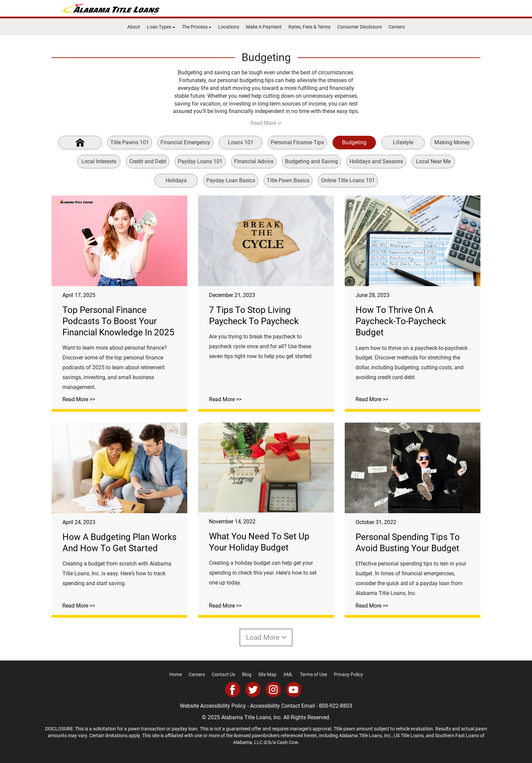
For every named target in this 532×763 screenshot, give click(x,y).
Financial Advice (254, 161)
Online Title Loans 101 (348, 180)
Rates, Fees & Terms (309, 27)
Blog (247, 674)
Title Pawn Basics (288, 180)
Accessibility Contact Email (282, 706)
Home (176, 674)
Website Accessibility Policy (213, 706)
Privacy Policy (348, 674)
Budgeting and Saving (311, 161)
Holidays (176, 180)
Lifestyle (403, 142)
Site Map (267, 674)
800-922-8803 (336, 706)
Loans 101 (241, 142)
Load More (266, 637)
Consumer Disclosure (359, 27)
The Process (197, 27)
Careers (397, 27)
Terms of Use (313, 674)
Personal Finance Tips (297, 142)
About (134, 27)
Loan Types (161, 27)
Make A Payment (264, 27)
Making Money (452, 142)
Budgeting (354, 142)
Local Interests (99, 161)
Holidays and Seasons (376, 161)
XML (288, 674)
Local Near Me (433, 161)
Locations (229, 27)
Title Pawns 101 (130, 142)
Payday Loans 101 (200, 161)
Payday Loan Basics (231, 180)
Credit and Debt (148, 161)
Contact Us (223, 674)
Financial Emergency (185, 142)
